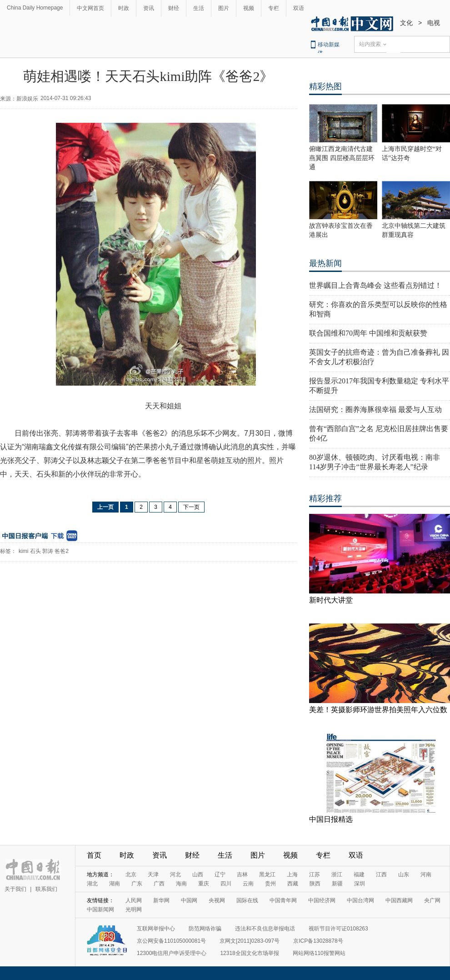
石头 (35, 551)
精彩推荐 (325, 498)
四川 (226, 884)
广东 (137, 884)
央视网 (217, 900)
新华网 (161, 900)
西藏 (293, 884)
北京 (131, 874)
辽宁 (220, 874)
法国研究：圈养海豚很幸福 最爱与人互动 (375, 410)
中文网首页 (90, 8)
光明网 (134, 910)
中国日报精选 (331, 819)
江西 (381, 874)
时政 (124, 8)
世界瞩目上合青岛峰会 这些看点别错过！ (375, 285)
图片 (224, 8)
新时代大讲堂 (331, 600)
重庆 (204, 884)
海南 (181, 884)
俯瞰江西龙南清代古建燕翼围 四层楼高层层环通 (342, 158)
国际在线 (247, 900)
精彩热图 (325, 86)
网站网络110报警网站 (319, 953)
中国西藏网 (399, 900)
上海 (292, 874)
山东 (404, 874)
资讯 (149, 8)
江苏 (315, 874)
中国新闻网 (100, 910)
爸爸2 (62, 551)
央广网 (432, 900)
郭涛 (48, 551)
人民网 (134, 900)
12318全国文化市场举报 (249, 953)
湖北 (92, 884)
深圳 (360, 884)
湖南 (115, 884)
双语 (299, 8)
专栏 (274, 8)
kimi (23, 551)
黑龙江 (267, 874)
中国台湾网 (360, 900)
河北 (175, 874)
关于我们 (15, 889)
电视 (434, 23)
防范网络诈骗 (205, 929)
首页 (94, 855)
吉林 (242, 874)
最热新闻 (325, 263)
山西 (198, 874)
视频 (249, 8)
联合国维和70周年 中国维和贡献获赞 (368, 333)
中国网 (189, 900)
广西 (159, 884)
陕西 (315, 884)
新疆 (337, 884)
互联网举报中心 (156, 929)
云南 (248, 884)
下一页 (191, 507)
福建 (359, 874)
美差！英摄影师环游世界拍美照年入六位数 (378, 710)
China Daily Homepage (35, 8)
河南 (426, 874)
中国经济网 (322, 900)
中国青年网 (283, 900)
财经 (174, 8)
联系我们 (46, 889)
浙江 (337, 874)
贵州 (270, 884)
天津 (153, 874)
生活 (199, 8)
